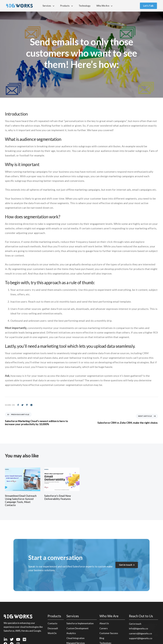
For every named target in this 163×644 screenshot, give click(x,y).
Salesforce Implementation (80, 623)
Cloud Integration (75, 638)
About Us (104, 623)
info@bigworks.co (138, 628)
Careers (104, 628)
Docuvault (53, 628)
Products (66, 6)
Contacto (52, 623)
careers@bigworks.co (140, 633)
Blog (102, 638)
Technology (85, 6)
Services (48, 6)
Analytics (71, 633)
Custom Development (77, 628)
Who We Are (104, 6)
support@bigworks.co (141, 638)
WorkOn (52, 633)
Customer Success (109, 633)
